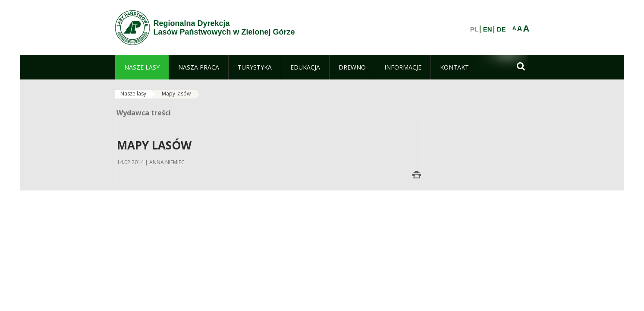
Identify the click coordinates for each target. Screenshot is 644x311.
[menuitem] (142, 67)
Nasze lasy (133, 94)
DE (501, 29)
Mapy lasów (176, 94)
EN (488, 29)
